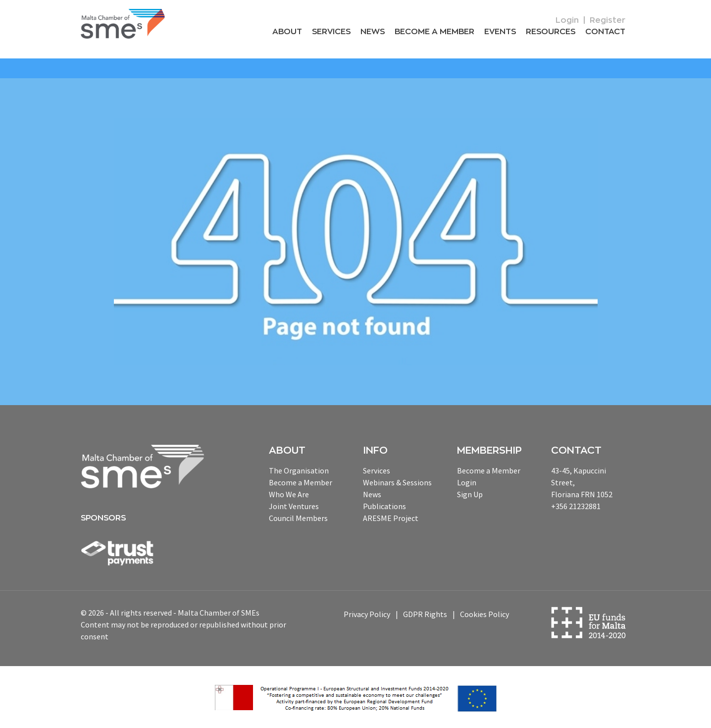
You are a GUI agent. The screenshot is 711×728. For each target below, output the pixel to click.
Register (608, 20)
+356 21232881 (576, 506)
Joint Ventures (294, 506)
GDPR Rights (425, 614)
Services (331, 32)
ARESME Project (391, 518)
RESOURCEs (551, 32)
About (287, 32)
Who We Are (289, 494)
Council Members (298, 518)
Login (567, 20)
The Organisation (299, 470)
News (373, 32)
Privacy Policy (367, 614)
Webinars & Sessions (397, 482)
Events (500, 32)
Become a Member (434, 32)
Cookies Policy (484, 614)
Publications (384, 506)
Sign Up (470, 494)
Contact (605, 32)
